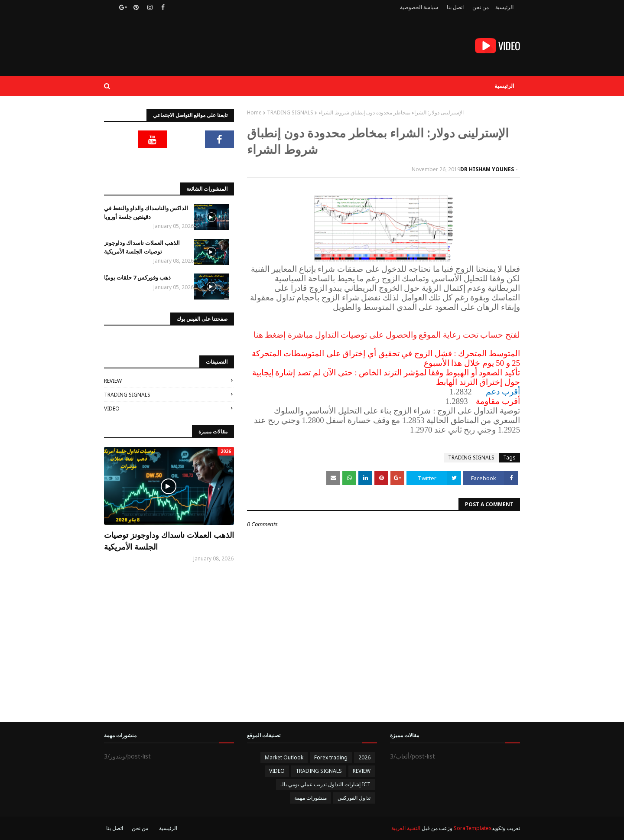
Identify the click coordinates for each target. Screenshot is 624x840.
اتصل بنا (455, 7)
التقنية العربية (406, 828)
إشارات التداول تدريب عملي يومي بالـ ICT (325, 784)
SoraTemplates (473, 828)
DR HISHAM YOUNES (487, 169)
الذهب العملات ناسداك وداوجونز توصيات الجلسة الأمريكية (142, 247)
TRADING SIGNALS (290, 112)
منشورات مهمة (310, 798)
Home (254, 112)
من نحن (481, 7)
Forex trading (331, 757)
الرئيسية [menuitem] (504, 86)
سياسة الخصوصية (419, 7)
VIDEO (112, 409)
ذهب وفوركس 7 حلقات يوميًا (137, 277)
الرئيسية (504, 7)
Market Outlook (284, 757)
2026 (364, 757)
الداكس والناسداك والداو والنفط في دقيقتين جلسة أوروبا (146, 212)
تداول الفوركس (354, 798)
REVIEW (113, 381)
